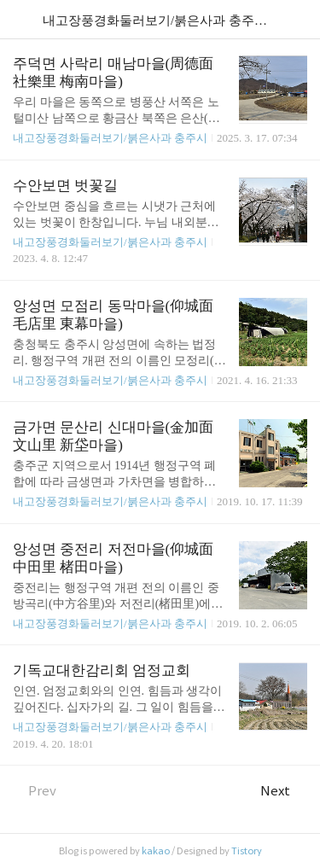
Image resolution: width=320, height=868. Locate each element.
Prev (35, 791)
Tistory (247, 851)
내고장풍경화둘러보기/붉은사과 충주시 (110, 138)
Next (284, 791)
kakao (156, 851)
